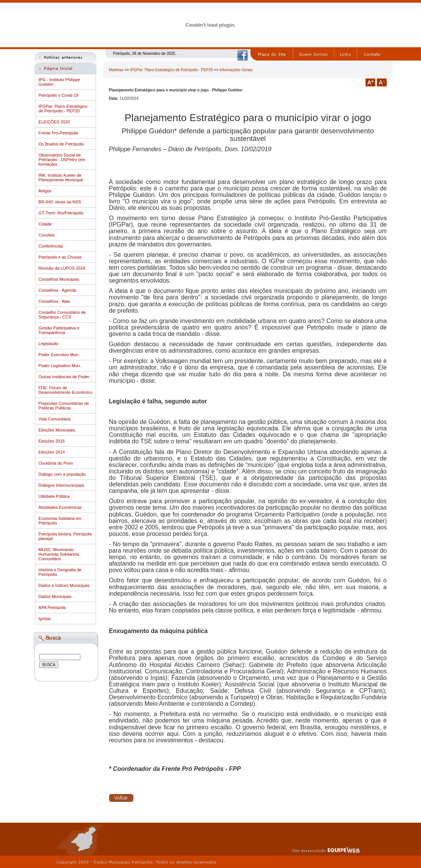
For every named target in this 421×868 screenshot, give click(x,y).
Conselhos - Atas (54, 301)
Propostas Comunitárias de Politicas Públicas (64, 406)
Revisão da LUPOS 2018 (62, 268)
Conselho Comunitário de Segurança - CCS (62, 315)
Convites (47, 235)
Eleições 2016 (52, 441)
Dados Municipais (55, 596)
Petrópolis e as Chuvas (60, 257)
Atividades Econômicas (60, 507)
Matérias (116, 70)
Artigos (45, 191)
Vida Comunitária (54, 419)
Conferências (51, 246)
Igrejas (45, 619)
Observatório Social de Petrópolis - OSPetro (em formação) (62, 160)
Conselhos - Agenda (57, 290)
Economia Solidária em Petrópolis (60, 521)
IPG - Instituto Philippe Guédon (59, 82)
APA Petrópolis (52, 607)
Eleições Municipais (57, 430)
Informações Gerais (236, 70)
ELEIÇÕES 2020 (54, 122)
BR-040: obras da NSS (60, 202)
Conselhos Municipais (59, 279)
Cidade (45, 224)
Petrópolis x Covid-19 (58, 95)
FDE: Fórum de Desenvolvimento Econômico (65, 390)
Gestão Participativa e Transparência (59, 330)
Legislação (49, 344)
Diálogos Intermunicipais (61, 485)
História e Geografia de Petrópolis (60, 572)
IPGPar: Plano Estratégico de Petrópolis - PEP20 (63, 109)
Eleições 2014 (52, 452)
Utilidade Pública (54, 496)
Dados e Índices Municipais (64, 585)
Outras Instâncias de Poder (64, 377)
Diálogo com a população (62, 474)
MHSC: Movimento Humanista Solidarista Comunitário (59, 554)
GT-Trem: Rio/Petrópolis (61, 213)
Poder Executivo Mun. (59, 355)
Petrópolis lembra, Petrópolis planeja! (65, 536)
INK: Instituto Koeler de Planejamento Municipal (61, 177)
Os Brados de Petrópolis (61, 144)
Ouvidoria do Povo (56, 463)
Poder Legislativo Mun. (60, 366)
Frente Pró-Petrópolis (58, 133)
